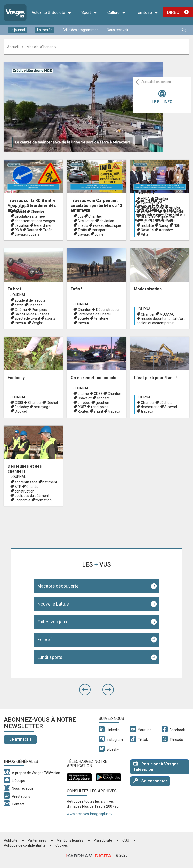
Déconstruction (108, 310)
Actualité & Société (52, 13)
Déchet (52, 403)
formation (43, 500)
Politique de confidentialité (25, 845)
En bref (45, 640)
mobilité (147, 225)
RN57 (82, 407)
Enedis (83, 225)
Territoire (147, 13)
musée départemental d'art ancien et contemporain (161, 321)
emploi (175, 207)
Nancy (164, 225)
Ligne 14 (148, 221)
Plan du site (103, 840)
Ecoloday (22, 407)
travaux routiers (27, 234)
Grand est (149, 216)
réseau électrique (107, 225)
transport (99, 230)
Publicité (11, 840)
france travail (173, 212)
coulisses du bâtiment (32, 496)
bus (81, 216)
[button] (85, 690)
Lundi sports (50, 657)
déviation (22, 225)
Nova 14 (147, 230)
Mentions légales (70, 840)
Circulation (86, 221)
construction (25, 491)
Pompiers (40, 310)
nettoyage (42, 407)
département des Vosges (35, 221)
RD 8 (18, 230)
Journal (18, 295)
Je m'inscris (20, 739)
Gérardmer (43, 225)
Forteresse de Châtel (94, 314)
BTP (18, 487)
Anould (20, 212)
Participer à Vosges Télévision (156, 767)
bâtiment (50, 482)
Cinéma (21, 310)
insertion (168, 216)
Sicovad (21, 411)
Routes (33, 230)
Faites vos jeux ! (54, 622)
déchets (166, 403)
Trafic (48, 230)
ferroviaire (149, 212)
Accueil (13, 47)
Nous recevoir (118, 30)
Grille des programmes (81, 30)
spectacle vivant (27, 318)
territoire (101, 318)
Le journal (17, 30)
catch (19, 305)
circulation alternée (30, 216)
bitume (83, 394)
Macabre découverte (58, 586)
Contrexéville (151, 203)
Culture (117, 13)
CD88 (19, 403)
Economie (22, 500)
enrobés (84, 403)
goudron (102, 403)
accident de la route (30, 300)
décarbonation (153, 207)
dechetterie (150, 407)
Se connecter (150, 781)
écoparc (103, 398)
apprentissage (26, 482)
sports (50, 318)
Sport (89, 13)
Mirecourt (167, 221)
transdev (166, 230)
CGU (126, 840)
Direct (175, 12)
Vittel (145, 234)
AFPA (145, 199)
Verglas (38, 323)
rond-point (100, 407)
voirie (99, 234)
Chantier (38, 212)
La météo (45, 30)
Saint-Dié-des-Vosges (32, 314)
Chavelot (85, 398)
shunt (99, 411)
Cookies (62, 845)
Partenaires (37, 840)
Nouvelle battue (53, 604)
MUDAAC (167, 314)
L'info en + (19, 206)
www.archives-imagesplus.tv (90, 814)
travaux (84, 234)
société (83, 318)
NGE (177, 225)
